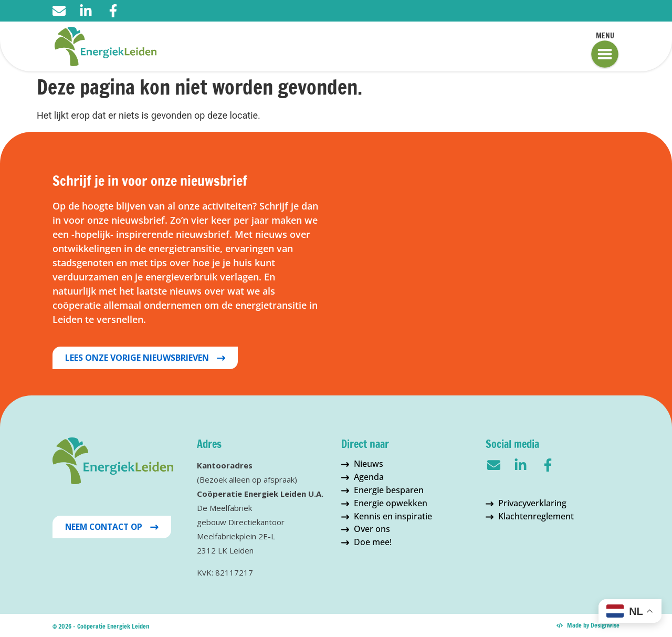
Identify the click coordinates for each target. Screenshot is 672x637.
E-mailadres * (378, 181)
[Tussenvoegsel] (431, 267)
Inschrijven (431, 329)
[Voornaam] (431, 232)
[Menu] (605, 54)
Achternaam (375, 285)
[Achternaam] (431, 301)
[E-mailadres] (431, 197)
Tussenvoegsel (381, 251)
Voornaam (372, 216)
